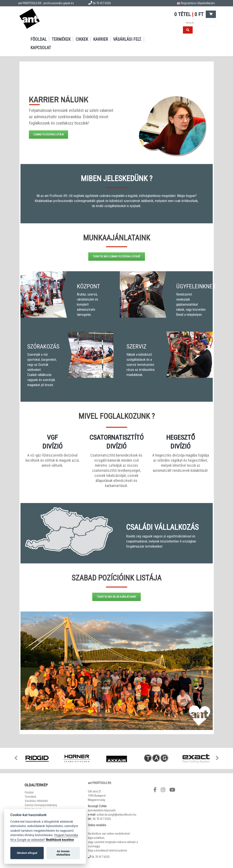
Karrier (101, 39)
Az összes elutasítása (63, 853)
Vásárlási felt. (127, 39)
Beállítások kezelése (60, 840)
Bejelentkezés (206, 3)
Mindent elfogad (27, 853)
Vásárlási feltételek (36, 801)
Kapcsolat (41, 48)
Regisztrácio (189, 3)
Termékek (61, 39)
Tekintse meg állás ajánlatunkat (116, 597)
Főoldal (39, 39)
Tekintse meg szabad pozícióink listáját (117, 256)
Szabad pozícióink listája (48, 134)
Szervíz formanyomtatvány (41, 805)
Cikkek (82, 39)
